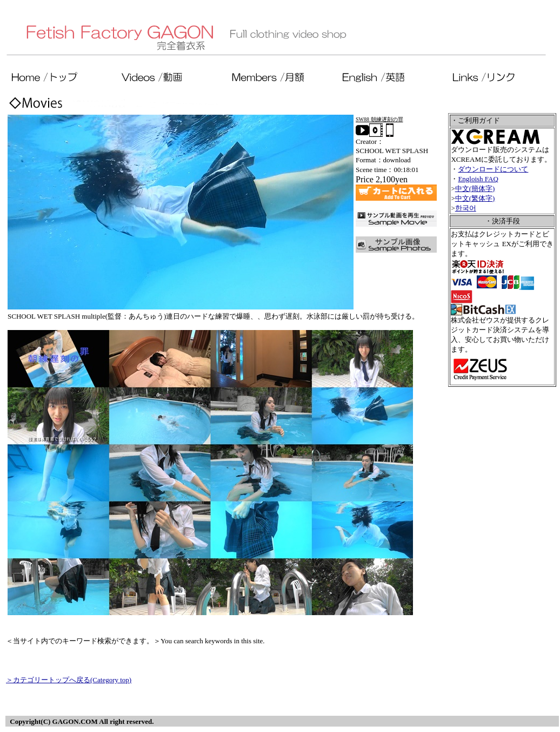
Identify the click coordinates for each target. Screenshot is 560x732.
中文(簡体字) (475, 189)
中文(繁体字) (475, 198)
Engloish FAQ (478, 179)
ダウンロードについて (493, 169)
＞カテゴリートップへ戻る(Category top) (69, 680)
